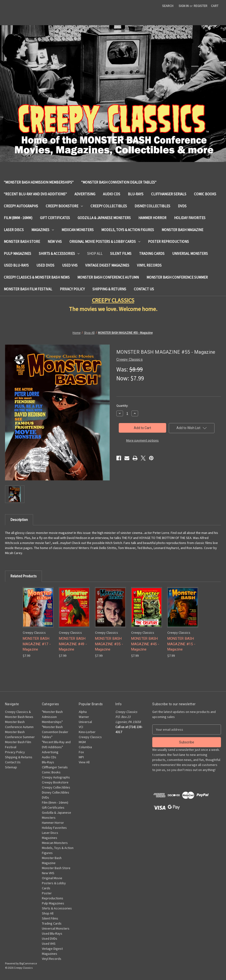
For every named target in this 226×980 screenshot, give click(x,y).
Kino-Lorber (87, 732)
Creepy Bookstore (64, 206)
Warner (84, 717)
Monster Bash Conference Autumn (108, 277)
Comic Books (205, 194)
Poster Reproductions (168, 242)
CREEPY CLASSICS (113, 300)
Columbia (85, 747)
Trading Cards (152, 254)
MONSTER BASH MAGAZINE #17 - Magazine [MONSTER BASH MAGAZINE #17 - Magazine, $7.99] (37, 644)
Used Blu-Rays (16, 265)
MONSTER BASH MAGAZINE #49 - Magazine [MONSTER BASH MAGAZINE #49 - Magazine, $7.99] (73, 644)
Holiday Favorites (190, 218)
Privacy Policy (72, 289)
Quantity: (122, 406)
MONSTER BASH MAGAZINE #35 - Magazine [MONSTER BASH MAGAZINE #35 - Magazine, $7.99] (109, 644)
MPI (81, 757)
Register (201, 6)
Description (19, 520)
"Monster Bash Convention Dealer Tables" (119, 182)
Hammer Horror (152, 218)
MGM (82, 742)
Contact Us (144, 289)
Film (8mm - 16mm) (18, 218)
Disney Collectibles (152, 206)
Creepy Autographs (21, 206)
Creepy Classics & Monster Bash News (37, 277)
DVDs (182, 206)
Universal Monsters (190, 254)
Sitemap (11, 767)
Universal (85, 722)
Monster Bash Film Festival (28, 289)
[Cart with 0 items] (215, 6)
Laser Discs (14, 230)
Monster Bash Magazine (182, 230)
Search (168, 6)
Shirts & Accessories (59, 254)
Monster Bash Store (22, 242)
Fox (81, 752)
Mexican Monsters (78, 230)
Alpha (83, 712)
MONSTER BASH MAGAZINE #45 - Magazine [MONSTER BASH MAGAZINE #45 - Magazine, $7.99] (145, 644)
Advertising (85, 194)
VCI (81, 727)
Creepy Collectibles (109, 206)
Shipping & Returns (109, 289)
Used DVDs (45, 265)
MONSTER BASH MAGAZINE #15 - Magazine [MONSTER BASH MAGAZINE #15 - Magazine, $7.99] (181, 644)
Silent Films (121, 254)
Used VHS (70, 265)
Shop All (95, 254)
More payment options (142, 440)
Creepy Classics (90, 737)
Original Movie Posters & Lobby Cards (105, 242)
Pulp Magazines (17, 254)
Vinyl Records (149, 265)
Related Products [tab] (23, 576)
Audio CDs (112, 194)
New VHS (55, 242)
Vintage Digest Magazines (107, 265)
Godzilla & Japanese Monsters (104, 218)
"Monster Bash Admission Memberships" (39, 182)
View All (84, 762)
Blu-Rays (136, 194)
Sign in (184, 6)
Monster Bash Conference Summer (177, 277)
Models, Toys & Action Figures (128, 230)
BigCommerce (28, 963)
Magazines (43, 230)
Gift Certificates (55, 218)
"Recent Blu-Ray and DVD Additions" (35, 194)
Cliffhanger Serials (169, 194)
